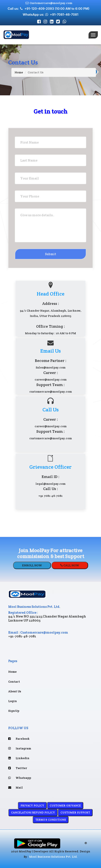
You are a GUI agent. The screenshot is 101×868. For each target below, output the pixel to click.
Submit (51, 254)
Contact (16, 682)
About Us (16, 691)
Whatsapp (20, 778)
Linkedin (19, 758)
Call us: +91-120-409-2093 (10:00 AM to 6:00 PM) (49, 9)
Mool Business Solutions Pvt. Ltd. (53, 857)
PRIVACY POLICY (32, 806)
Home (19, 72)
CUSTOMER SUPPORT (75, 813)
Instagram (20, 748)
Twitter (18, 768)
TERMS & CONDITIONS (51, 820)
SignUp (15, 711)
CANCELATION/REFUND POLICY (33, 813)
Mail (16, 787)
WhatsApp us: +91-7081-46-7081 (50, 14)
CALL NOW (70, 565)
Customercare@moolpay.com (48, 3)
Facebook (19, 739)
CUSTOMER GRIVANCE (65, 806)
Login (14, 701)
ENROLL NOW (32, 565)
